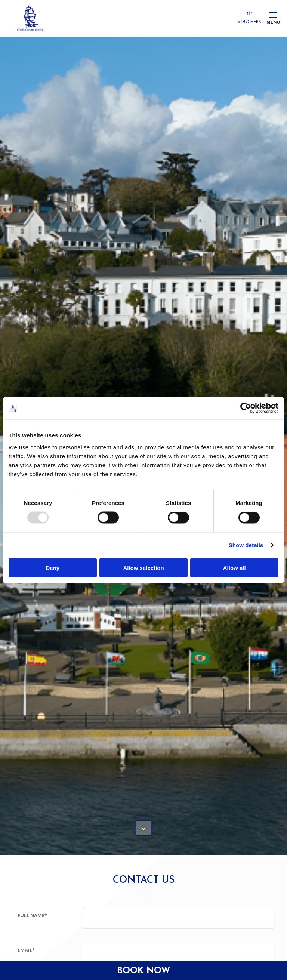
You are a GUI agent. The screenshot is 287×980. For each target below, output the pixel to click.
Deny (53, 568)
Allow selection (143, 568)
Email (26, 950)
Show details (246, 545)
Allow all (234, 568)
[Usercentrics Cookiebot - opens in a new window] (246, 408)
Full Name (32, 915)
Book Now (144, 971)
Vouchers (249, 17)
